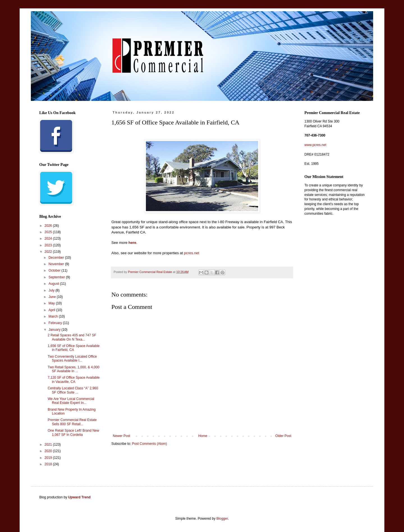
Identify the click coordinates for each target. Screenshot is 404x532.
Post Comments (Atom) (149, 444)
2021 (49, 445)
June (53, 297)
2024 (49, 239)
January (55, 330)
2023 (49, 245)
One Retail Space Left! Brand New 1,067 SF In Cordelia (73, 432)
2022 (49, 252)
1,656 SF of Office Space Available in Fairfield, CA (74, 348)
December (57, 258)
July (52, 290)
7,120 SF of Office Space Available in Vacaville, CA (74, 380)
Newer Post (121, 436)
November (57, 264)
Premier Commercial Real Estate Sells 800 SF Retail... (72, 422)
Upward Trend (79, 497)
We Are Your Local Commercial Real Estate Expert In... (71, 401)
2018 (49, 464)
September (57, 277)
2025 (49, 232)
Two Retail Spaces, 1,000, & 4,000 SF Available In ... (74, 369)
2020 (49, 451)
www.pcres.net (315, 145)
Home (203, 436)
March (54, 316)
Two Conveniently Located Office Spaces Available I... (72, 358)
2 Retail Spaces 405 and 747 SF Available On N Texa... (72, 337)
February (56, 323)
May (52, 303)
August (54, 284)
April (52, 310)
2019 (49, 458)
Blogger (222, 519)
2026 (49, 226)
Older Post (283, 436)
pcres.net (192, 253)
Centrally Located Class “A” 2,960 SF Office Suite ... (73, 390)
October (55, 270)
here (132, 243)
